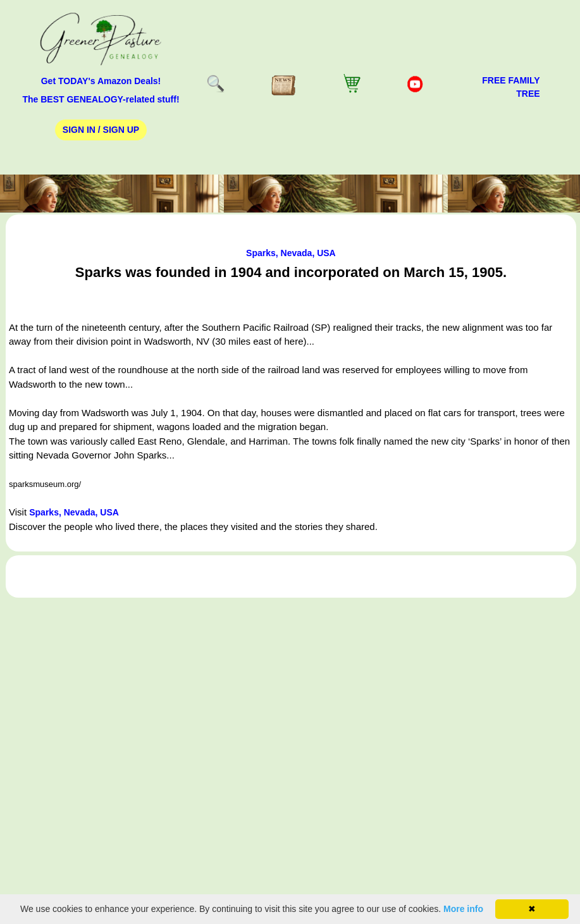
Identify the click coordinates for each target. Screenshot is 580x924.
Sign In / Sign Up (101, 130)
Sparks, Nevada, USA (291, 253)
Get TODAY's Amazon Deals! (101, 81)
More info (463, 909)
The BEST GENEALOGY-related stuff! (101, 99)
